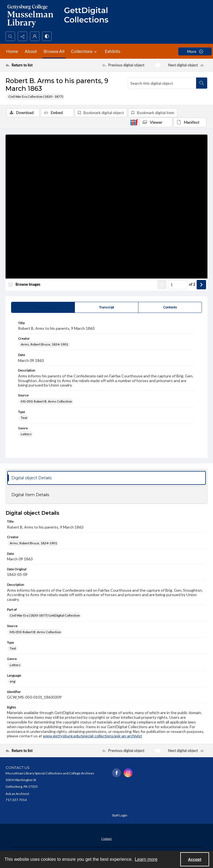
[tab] (43, 307)
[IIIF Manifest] (190, 122)
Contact (106, 839)
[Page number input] (178, 285)
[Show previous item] (162, 285)
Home (12, 51)
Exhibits (113, 51)
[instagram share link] (128, 773)
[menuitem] (106, 838)
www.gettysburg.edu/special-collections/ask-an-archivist (92, 736)
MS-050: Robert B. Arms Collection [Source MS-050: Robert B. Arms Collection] (46, 401)
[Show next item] (201, 285)
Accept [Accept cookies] (195, 859)
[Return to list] (32, 65)
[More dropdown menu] (195, 51)
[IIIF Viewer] (156, 122)
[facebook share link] (116, 773)
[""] (89, 16)
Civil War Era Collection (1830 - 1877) (36, 96)
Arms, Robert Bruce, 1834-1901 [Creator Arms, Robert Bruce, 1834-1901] (45, 344)
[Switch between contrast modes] (47, 36)
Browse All (54, 51)
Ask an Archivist (17, 794)
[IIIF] (134, 122)
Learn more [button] (146, 859)
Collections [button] (85, 51)
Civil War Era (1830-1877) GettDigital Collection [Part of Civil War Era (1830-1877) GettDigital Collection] (45, 615)
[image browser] (26, 285)
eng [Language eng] (12, 681)
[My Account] (35, 36)
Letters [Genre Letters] (26, 434)
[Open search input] (10, 36)
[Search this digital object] (162, 83)
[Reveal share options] (22, 36)
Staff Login (120, 815)
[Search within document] (202, 83)
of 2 (192, 284)
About (31, 51)
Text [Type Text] (24, 418)
